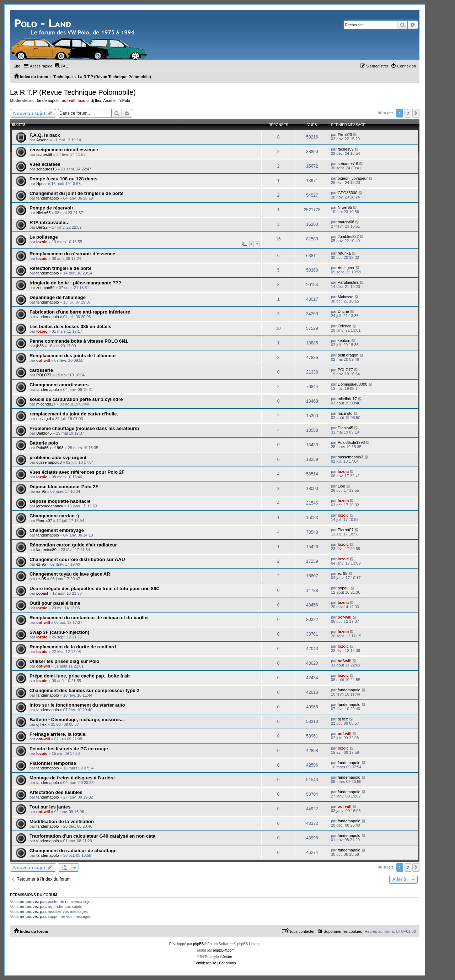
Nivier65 (43, 213)
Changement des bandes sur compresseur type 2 (84, 690)
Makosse (346, 297)
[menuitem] (61, 66)
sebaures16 (47, 169)
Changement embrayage (57, 530)
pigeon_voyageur (353, 178)
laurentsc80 (46, 550)
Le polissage (44, 237)
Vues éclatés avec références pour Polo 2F (77, 472)
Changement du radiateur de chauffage (73, 851)
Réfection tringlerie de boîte (60, 268)
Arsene (109, 100)
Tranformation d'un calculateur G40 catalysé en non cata (92, 836)
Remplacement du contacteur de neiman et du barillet (89, 618)
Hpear (42, 184)
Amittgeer (346, 268)
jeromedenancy (50, 506)
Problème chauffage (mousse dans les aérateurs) (84, 428)
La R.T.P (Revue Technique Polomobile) (73, 92)
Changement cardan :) (54, 516)
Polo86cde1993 (50, 448)
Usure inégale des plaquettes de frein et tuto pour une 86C (95, 589)
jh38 (40, 346)
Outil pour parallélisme (55, 603)
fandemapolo (48, 100)
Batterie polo (44, 443)
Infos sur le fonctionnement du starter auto (77, 705)
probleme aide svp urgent (58, 458)
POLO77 (44, 375)
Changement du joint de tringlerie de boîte (77, 193)
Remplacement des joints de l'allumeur (73, 356)
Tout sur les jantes (50, 807)
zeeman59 (45, 288)
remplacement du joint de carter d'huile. (74, 414)
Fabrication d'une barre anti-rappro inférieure (80, 312)
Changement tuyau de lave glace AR (70, 574)
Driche (343, 311)
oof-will (69, 100)
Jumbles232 (348, 236)
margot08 (346, 222)
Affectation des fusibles (56, 792)
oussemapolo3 (49, 462)
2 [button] (408, 113)
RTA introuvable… (50, 222)
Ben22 (42, 227)
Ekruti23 (345, 135)
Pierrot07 (44, 521)
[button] (416, 113)
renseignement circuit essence (64, 150)
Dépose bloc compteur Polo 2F (64, 487)
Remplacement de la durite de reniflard (73, 647)
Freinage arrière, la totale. (58, 734)
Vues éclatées (45, 164)
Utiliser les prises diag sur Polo (64, 661)
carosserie (41, 370)
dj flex (96, 100)
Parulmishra (348, 282)
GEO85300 (347, 193)
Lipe (341, 486)
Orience (345, 326)
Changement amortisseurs (59, 385)
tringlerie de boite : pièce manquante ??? (75, 283)
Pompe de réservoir (51, 208)
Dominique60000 (352, 384)
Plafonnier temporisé (53, 763)
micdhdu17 (46, 404)
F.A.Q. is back (45, 135)
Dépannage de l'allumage (58, 297)
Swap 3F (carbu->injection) (59, 632)
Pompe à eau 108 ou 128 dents (63, 179)
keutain (344, 341)
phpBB (198, 944)
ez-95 (41, 491)
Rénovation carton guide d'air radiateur (73, 545)
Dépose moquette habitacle (60, 501)
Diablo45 (44, 433)
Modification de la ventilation (62, 821)
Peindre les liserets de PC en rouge (69, 749)
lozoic (83, 100)
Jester (227, 957)
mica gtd (44, 419)
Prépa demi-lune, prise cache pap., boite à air (80, 676)
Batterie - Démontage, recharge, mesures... (77, 720)
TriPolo (124, 100)
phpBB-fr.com (224, 950)
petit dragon (348, 355)
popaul (42, 593)
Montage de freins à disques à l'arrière (72, 778)
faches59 (44, 154)
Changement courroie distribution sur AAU (77, 559)
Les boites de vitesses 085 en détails (70, 326)
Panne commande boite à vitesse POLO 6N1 (79, 341)
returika (344, 253)
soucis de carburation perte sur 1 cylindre (76, 399)
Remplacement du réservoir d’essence (72, 254)
